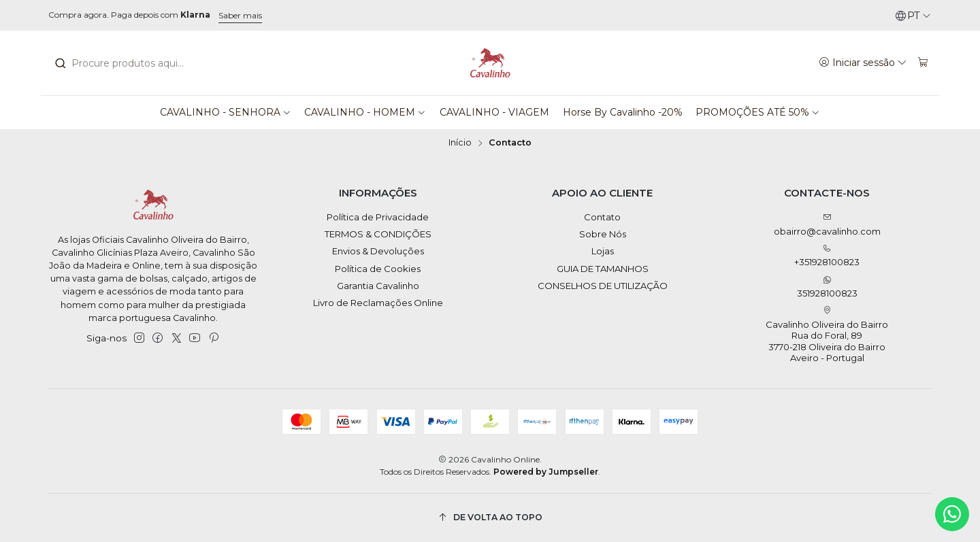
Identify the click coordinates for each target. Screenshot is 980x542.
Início (460, 143)
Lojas (603, 251)
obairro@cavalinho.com (827, 225)
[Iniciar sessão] (863, 63)
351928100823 (827, 287)
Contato (602, 217)
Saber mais (240, 15)
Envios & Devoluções (378, 251)
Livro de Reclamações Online (378, 303)
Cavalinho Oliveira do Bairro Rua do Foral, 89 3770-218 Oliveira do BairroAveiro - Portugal (827, 335)
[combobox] (129, 63)
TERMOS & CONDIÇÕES (378, 234)
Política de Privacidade (378, 217)
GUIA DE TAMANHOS (603, 269)
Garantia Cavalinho (378, 286)
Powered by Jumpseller (546, 472)
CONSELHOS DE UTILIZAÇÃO (603, 286)
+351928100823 (827, 256)
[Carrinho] (923, 63)
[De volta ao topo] (490, 518)
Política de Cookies (378, 269)
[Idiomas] (913, 16)
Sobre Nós (603, 234)
